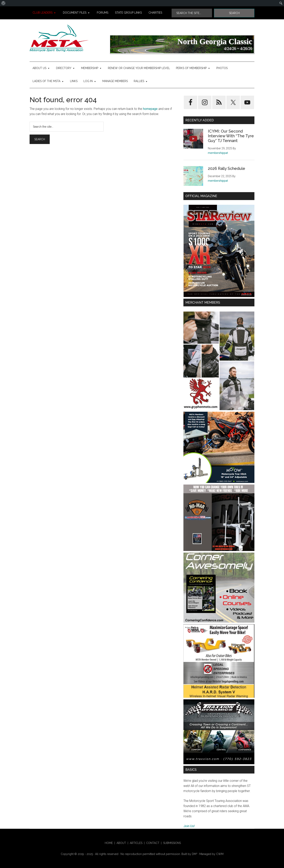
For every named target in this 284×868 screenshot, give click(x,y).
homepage (150, 109)
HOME (109, 843)
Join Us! (189, 826)
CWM (220, 854)
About (121, 843)
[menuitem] (3, 3)
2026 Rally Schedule (227, 168)
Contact (153, 843)
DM (195, 854)
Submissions (172, 843)
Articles (136, 843)
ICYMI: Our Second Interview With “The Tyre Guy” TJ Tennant (231, 136)
